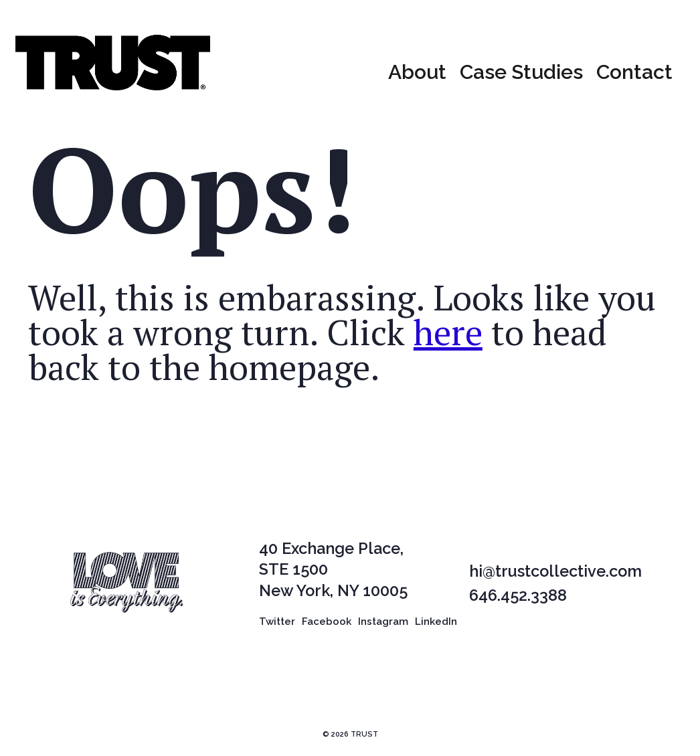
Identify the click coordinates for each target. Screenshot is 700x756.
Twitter (277, 626)
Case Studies (521, 75)
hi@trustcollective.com (555, 576)
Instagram (383, 626)
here (448, 337)
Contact (634, 75)
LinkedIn (436, 626)
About (417, 75)
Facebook (327, 626)
